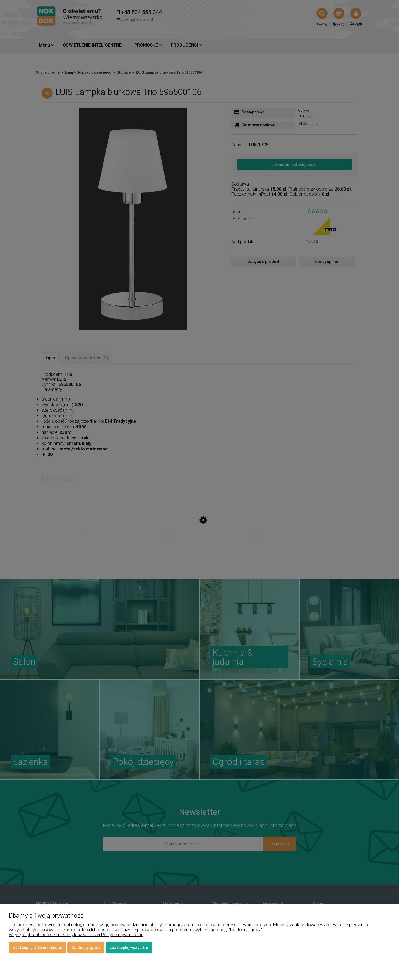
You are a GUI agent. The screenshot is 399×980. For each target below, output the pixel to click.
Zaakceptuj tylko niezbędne (38, 948)
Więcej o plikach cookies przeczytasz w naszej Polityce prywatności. (76, 935)
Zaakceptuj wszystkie (129, 948)
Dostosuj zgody (86, 948)
